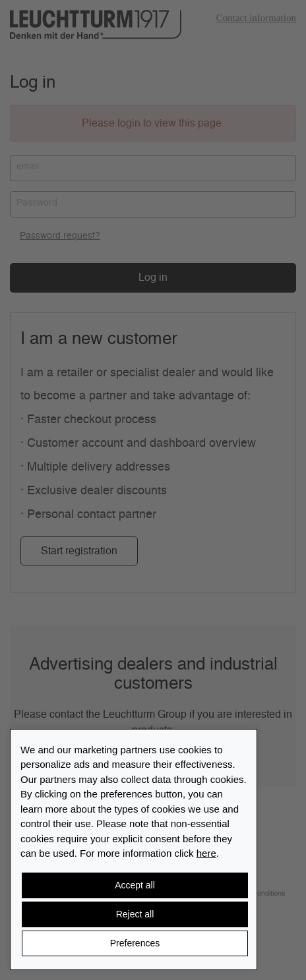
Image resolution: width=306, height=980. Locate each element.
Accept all (135, 885)
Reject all (135, 914)
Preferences (135, 943)
